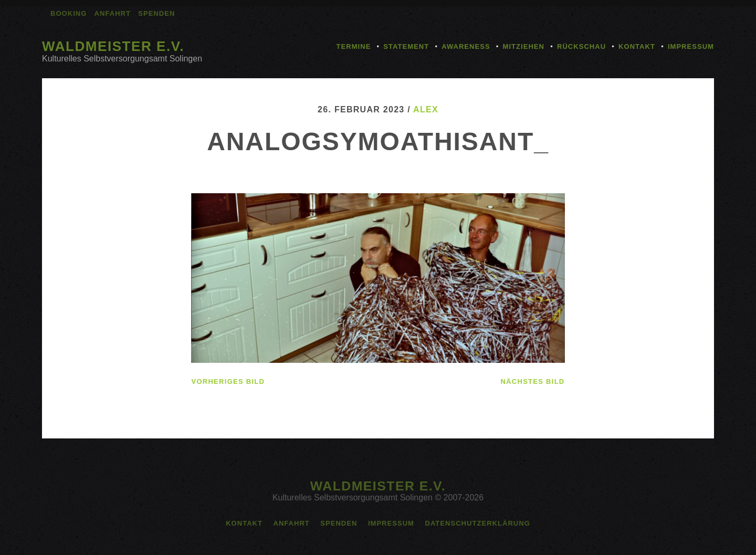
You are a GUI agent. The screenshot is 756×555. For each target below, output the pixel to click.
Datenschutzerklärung (477, 523)
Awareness (466, 46)
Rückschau (581, 46)
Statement (406, 46)
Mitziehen (524, 46)
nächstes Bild (532, 381)
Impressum (691, 46)
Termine (354, 46)
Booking (69, 13)
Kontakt (637, 46)
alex (426, 109)
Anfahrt (113, 13)
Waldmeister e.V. (113, 46)
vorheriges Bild (228, 381)
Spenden (156, 13)
